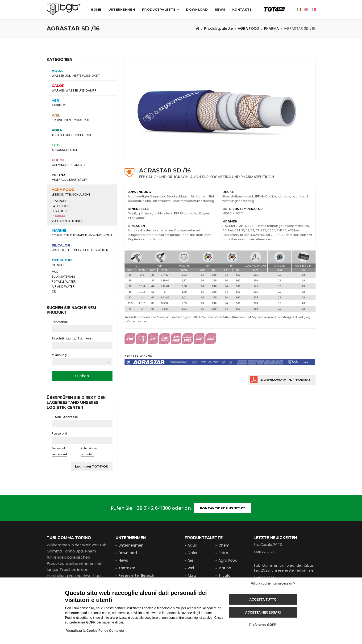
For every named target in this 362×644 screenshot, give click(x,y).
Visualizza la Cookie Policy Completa (95, 631)
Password (59, 433)
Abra (192, 575)
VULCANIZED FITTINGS (67, 221)
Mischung (59, 355)
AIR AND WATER (63, 287)
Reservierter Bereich (136, 575)
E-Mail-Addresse (65, 417)
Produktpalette (161, 10)
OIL (54, 292)
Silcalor (225, 575)
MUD (55, 272)
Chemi (224, 545)
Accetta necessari (263, 612)
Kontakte (242, 9)
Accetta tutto (263, 599)
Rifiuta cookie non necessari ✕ (273, 583)
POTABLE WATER (64, 282)
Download (197, 9)
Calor (193, 553)
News (220, 9)
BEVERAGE (59, 201)
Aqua (192, 545)
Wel (191, 568)
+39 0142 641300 (152, 508)
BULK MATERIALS (63, 277)
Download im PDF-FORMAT (286, 380)
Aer (190, 560)
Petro (223, 553)
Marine (225, 568)
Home (96, 9)
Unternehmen (122, 9)
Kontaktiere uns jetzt (223, 508)
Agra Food (228, 560)
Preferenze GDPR (263, 625)
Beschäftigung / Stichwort (72, 338)
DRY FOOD (59, 211)
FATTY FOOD (61, 206)
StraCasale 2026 (268, 545)
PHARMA (58, 216)
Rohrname (60, 322)
